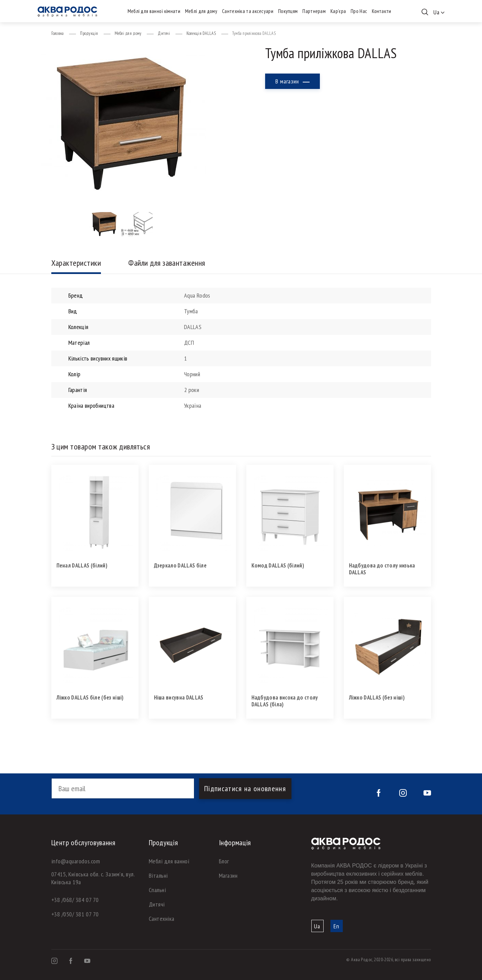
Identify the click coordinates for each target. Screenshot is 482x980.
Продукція (89, 33)
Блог (224, 861)
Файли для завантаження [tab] (167, 263)
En (336, 926)
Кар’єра (338, 11)
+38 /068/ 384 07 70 (75, 900)
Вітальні (158, 876)
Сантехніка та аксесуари (248, 11)
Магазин (228, 876)
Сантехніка (162, 919)
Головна (58, 33)
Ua (317, 926)
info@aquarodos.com (76, 861)
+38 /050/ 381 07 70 (75, 914)
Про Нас (359, 11)
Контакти (381, 11)
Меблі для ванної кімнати (154, 11)
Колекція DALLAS (201, 33)
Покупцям (288, 11)
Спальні (158, 890)
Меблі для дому (201, 11)
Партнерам (314, 11)
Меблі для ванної (169, 861)
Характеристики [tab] (76, 263)
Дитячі (164, 33)
